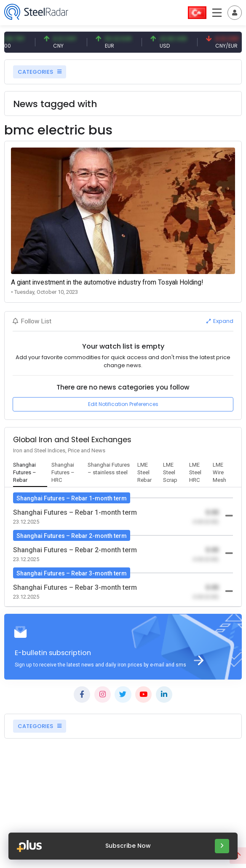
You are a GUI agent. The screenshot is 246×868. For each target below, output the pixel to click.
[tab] (30, 473)
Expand (220, 321)
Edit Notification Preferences (123, 404)
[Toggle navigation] (235, 13)
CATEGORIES (40, 72)
